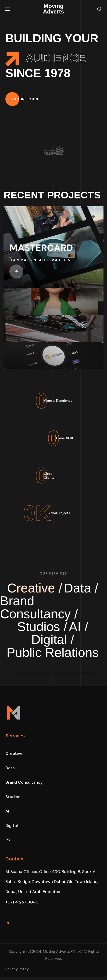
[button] (99, 9)
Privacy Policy (17, 972)
